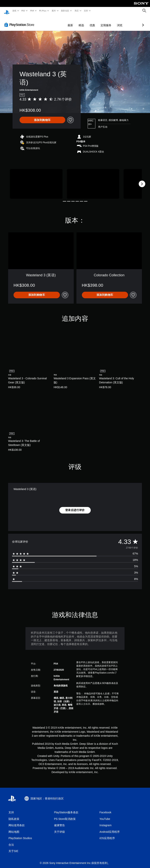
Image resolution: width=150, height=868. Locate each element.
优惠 (72, 22)
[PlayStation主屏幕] (7, 11)
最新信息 (65, 11)
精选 (61, 22)
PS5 (23, 11)
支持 (86, 11)
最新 (50, 22)
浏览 (99, 22)
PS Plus (43, 11)
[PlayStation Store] (20, 21)
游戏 (14, 11)
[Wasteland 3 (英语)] (36, 180)
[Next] (142, 180)
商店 (77, 11)
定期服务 (86, 22)
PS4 (32, 11)
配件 (54, 11)
